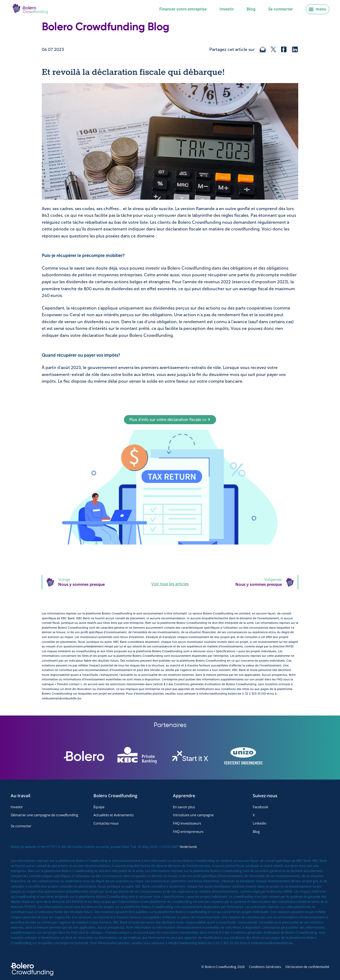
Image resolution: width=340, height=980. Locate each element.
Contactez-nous (106, 823)
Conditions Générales (265, 967)
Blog (251, 9)
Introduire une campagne (193, 815)
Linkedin (260, 823)
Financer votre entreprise (183, 9)
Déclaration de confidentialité (307, 967)
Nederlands (188, 847)
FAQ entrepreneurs (188, 832)
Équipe (99, 807)
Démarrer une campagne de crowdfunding (44, 815)
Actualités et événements (114, 815)
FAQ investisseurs (187, 823)
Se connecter (281, 9)
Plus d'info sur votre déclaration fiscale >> (170, 420)
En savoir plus (184, 807)
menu (318, 9)
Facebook (260, 807)
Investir (227, 9)
